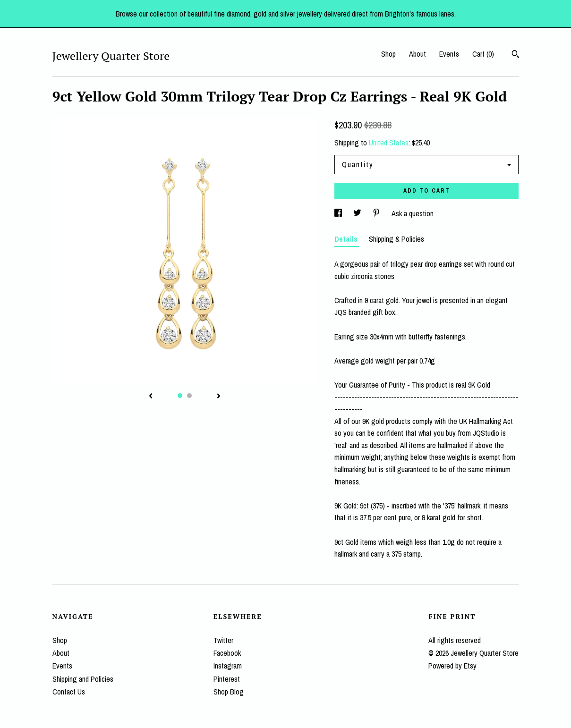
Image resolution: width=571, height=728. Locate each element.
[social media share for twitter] (358, 213)
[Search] (516, 55)
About (418, 54)
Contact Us (69, 692)
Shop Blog (229, 692)
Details (347, 239)
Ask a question (413, 213)
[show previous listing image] (151, 397)
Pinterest (227, 679)
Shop (388, 54)
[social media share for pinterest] (377, 213)
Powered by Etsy (452, 666)
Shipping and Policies (83, 679)
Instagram (228, 666)
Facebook (227, 653)
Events (449, 54)
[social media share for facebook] (339, 213)
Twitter (223, 640)
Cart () (483, 54)
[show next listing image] (219, 397)
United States (389, 143)
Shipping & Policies (396, 239)
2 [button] (189, 396)
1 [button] (180, 396)
